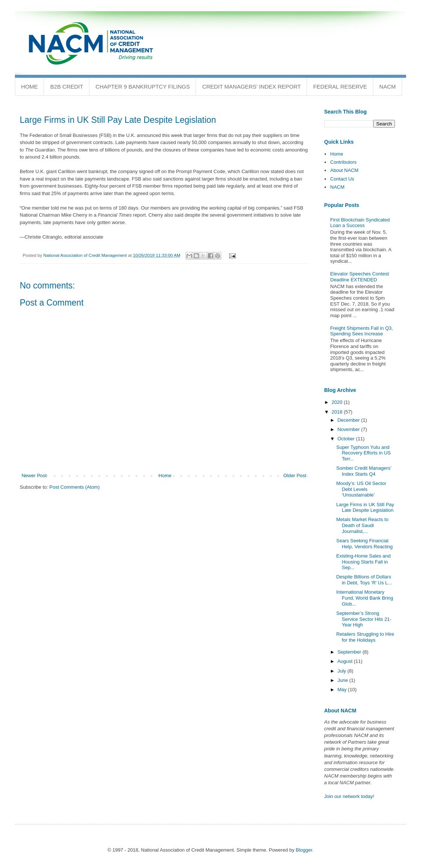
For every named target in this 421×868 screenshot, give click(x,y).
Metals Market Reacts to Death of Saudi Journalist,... (362, 525)
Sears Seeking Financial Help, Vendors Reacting (364, 544)
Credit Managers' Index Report (252, 87)
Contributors (343, 162)
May (343, 690)
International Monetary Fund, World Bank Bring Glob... (365, 598)
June (344, 680)
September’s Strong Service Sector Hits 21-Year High (364, 619)
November (349, 429)
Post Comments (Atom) (75, 487)
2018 (338, 412)
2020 (338, 402)
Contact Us (342, 179)
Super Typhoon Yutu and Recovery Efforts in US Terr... (363, 453)
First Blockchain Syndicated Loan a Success (360, 223)
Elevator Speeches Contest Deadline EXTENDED (360, 277)
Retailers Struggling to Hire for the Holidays (365, 637)
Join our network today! (349, 796)
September (350, 652)
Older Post (295, 476)
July (343, 671)
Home (30, 87)
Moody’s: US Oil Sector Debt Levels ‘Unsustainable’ (361, 489)
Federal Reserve (340, 87)
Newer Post (34, 476)
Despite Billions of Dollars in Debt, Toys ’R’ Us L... (364, 580)
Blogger (304, 850)
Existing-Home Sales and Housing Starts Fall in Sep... (363, 562)
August (346, 661)
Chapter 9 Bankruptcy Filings (143, 87)
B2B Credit (67, 87)
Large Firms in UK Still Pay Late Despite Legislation (365, 508)
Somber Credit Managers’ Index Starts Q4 (364, 471)
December (349, 420)
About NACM (344, 170)
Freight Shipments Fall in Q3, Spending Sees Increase (361, 331)
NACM (387, 87)
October (347, 439)
